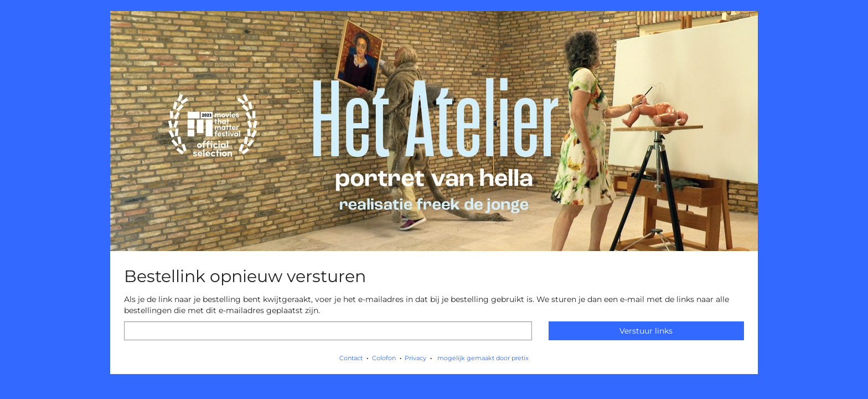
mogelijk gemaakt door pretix (483, 358)
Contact (351, 358)
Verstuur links (646, 331)
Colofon (384, 358)
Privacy (415, 358)
